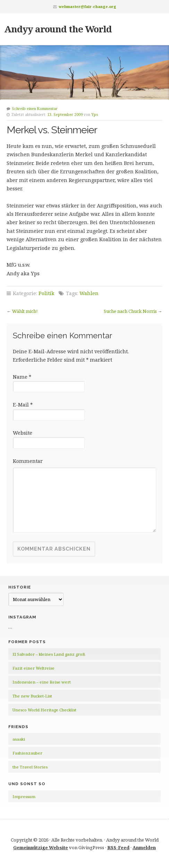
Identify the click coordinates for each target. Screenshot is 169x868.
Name (22, 377)
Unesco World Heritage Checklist (44, 710)
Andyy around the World (58, 29)
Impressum (24, 796)
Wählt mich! (25, 311)
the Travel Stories (30, 767)
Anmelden (144, 847)
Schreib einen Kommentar (35, 109)
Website (23, 433)
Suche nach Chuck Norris (130, 311)
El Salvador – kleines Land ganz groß (49, 654)
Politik (47, 293)
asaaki (19, 739)
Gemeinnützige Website (41, 847)
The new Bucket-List (32, 696)
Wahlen (89, 293)
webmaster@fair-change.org (87, 6)
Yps (95, 115)
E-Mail (23, 405)
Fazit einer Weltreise (33, 668)
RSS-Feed (118, 847)
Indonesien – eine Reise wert (42, 682)
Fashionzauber (27, 753)
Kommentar (28, 461)
